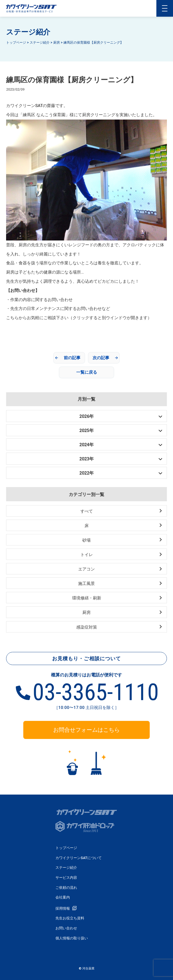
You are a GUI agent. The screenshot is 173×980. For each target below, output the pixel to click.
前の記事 (72, 358)
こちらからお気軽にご (27, 318)
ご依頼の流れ (66, 888)
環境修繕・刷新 (87, 598)
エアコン (86, 569)
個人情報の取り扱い (72, 938)
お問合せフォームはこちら (86, 730)
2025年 (86, 431)
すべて (87, 511)
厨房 (86, 612)
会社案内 (63, 897)
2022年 (86, 473)
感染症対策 (87, 627)
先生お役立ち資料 (70, 918)
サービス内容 (66, 878)
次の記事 (101, 358)
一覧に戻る (87, 372)
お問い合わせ (66, 928)
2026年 (86, 416)
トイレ (87, 555)
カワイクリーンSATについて (79, 858)
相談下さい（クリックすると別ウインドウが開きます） (100, 318)
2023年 (86, 459)
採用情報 (63, 908)
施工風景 (86, 584)
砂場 (86, 540)
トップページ (66, 848)
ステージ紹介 (66, 868)
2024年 (86, 445)
